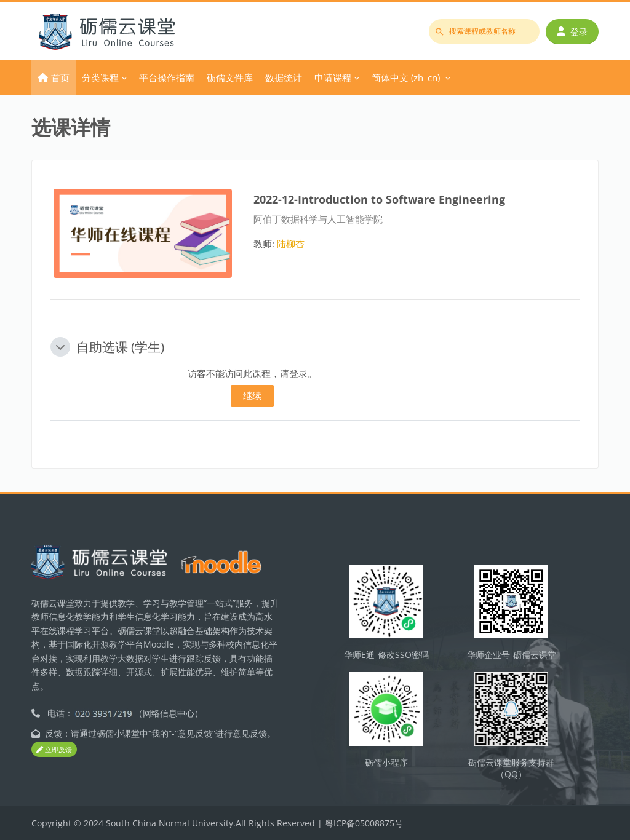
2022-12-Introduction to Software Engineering (379, 199)
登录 (572, 32)
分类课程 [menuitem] (100, 77)
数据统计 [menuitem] (284, 77)
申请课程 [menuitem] (333, 77)
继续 (252, 395)
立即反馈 (54, 749)
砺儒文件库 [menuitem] (230, 77)
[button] (60, 347)
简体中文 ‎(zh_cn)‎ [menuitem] (406, 77)
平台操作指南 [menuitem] (167, 77)
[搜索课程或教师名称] (484, 31)
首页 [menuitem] (60, 77)
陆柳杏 (291, 244)
